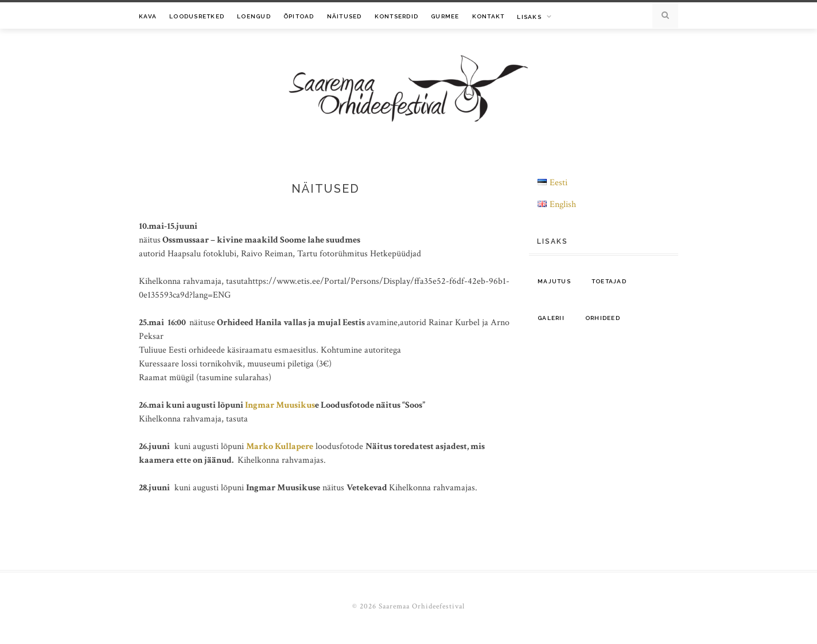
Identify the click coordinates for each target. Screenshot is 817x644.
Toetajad (609, 281)
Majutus (554, 281)
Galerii (551, 318)
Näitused (345, 16)
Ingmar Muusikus (280, 405)
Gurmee (445, 16)
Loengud (254, 16)
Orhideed (603, 318)
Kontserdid (397, 16)
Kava (148, 16)
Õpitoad (299, 16)
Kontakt (489, 16)
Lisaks (529, 17)
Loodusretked (197, 16)
